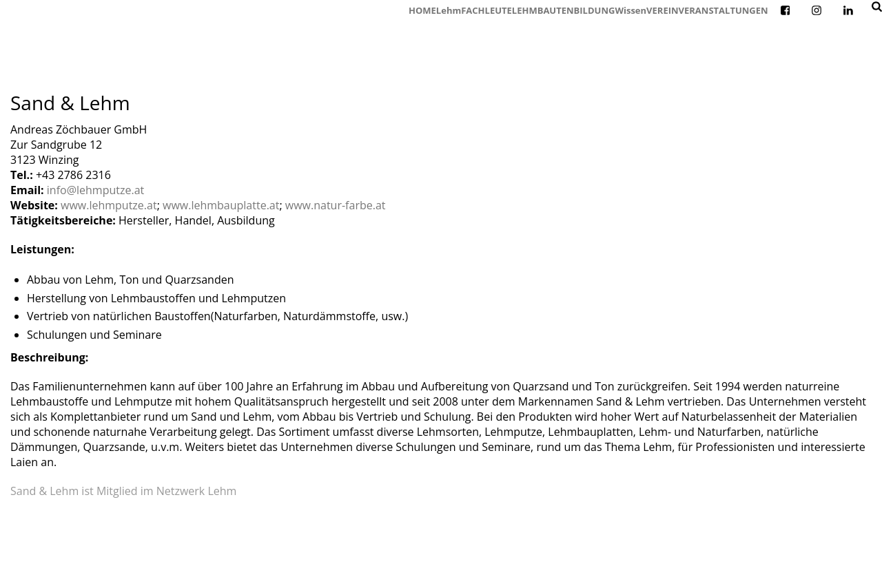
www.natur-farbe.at (336, 205)
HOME (422, 10)
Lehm (449, 10)
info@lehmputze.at (95, 190)
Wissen (630, 10)
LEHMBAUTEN (543, 10)
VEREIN (662, 10)
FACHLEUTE (486, 10)
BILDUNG (595, 10)
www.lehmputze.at (109, 205)
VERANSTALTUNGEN (724, 10)
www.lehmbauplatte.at (221, 205)
